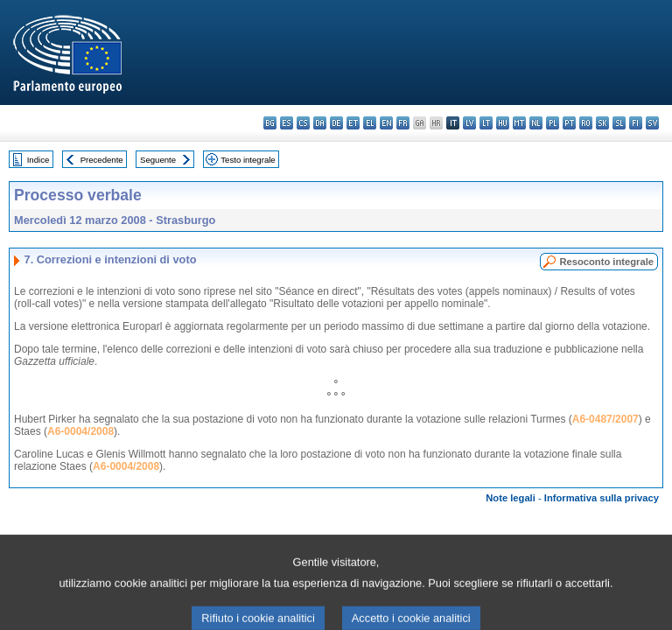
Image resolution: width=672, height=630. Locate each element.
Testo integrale (248, 160)
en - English (386, 123)
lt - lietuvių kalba (486, 123)
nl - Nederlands (536, 123)
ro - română (586, 123)
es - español (287, 123)
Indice (38, 160)
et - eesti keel (353, 123)
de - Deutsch (336, 123)
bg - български (270, 123)
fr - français (403, 123)
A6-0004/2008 (80, 431)
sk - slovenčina (602, 123)
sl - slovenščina (619, 123)
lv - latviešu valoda (469, 123)
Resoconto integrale (606, 262)
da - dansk (320, 123)
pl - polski (553, 123)
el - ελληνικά (370, 123)
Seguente (158, 160)
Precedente (102, 160)
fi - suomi (636, 123)
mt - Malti (519, 123)
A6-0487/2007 (605, 419)
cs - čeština (303, 123)
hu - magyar (503, 123)
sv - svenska (652, 123)
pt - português (569, 123)
